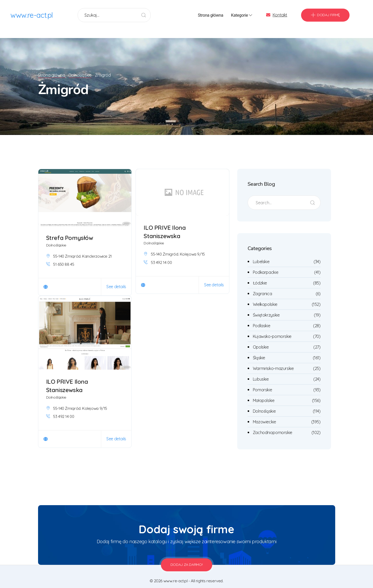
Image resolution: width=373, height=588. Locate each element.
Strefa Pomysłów (70, 231)
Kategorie (242, 16)
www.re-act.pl (32, 16)
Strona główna (210, 16)
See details (116, 280)
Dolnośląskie (81, 68)
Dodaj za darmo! (187, 558)
